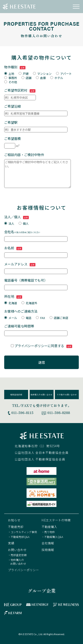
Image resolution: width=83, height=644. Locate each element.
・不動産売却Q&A (19, 537)
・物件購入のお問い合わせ (17, 562)
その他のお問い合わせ (67, 395)
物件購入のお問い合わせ (41, 395)
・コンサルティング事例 (22, 532)
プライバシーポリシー (23, 570)
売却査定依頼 (16, 395)
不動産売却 (16, 527)
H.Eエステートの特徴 (56, 520)
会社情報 (48, 543)
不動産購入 (49, 527)
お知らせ (14, 520)
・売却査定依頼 (17, 555)
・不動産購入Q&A (52, 537)
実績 (11, 543)
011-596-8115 (22, 413)
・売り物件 (48, 532)
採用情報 (48, 550)
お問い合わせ (17, 550)
